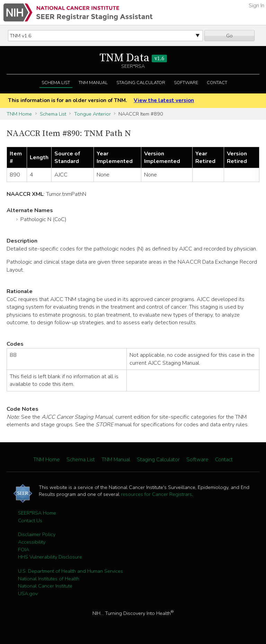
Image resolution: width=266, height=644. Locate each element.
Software (186, 83)
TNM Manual (93, 83)
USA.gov (28, 593)
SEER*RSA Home (37, 513)
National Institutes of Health (49, 579)
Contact (217, 83)
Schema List (56, 83)
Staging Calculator (141, 83)
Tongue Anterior (92, 114)
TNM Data (133, 58)
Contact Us (30, 520)
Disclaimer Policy (37, 534)
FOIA (24, 550)
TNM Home (19, 114)
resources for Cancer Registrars (156, 494)
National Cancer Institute (45, 586)
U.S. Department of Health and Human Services (70, 571)
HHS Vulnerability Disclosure (50, 557)
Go (229, 36)
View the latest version (164, 100)
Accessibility (32, 542)
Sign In (256, 6)
